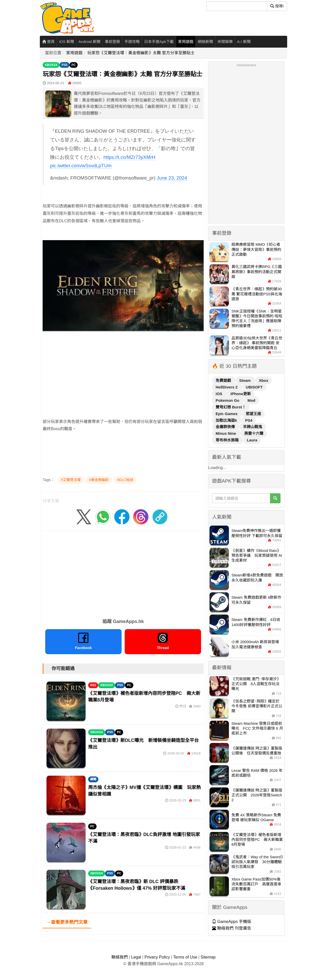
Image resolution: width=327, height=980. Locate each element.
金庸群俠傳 (226, 427)
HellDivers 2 (227, 387)
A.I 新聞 (244, 42)
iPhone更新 (241, 394)
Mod (252, 400)
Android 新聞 (89, 42)
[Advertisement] (123, 371)
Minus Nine (226, 433)
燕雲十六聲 (254, 433)
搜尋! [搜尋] (277, 6)
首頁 (48, 42)
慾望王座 (253, 414)
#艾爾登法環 (71, 480)
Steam (245, 380)
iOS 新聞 (67, 42)
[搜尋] (237, 6)
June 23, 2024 (172, 178)
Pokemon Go (228, 400)
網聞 (93, 779)
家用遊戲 (186, 42)
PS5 (65, 65)
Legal (136, 957)
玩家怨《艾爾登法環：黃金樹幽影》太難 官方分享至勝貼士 (141, 53)
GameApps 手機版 (232, 922)
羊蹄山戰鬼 (253, 427)
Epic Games (227, 414)
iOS (219, 394)
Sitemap (208, 957)
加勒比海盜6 (227, 420)
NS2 (93, 685)
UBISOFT (254, 387)
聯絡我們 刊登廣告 (232, 928)
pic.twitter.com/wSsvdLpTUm (81, 166)
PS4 (249, 420)
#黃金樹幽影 (99, 480)
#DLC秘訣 (125, 480)
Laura (252, 440)
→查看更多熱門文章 (67, 922)
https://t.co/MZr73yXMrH (129, 157)
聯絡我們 (120, 957)
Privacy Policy (157, 957)
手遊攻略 (132, 42)
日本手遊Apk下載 (159, 42)
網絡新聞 (205, 42)
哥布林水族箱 (228, 440)
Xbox (264, 380)
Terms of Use (185, 957)
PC (74, 65)
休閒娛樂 (225, 42)
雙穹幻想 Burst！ (231, 407)
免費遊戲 (224, 380)
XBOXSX (51, 65)
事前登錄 (112, 42)
